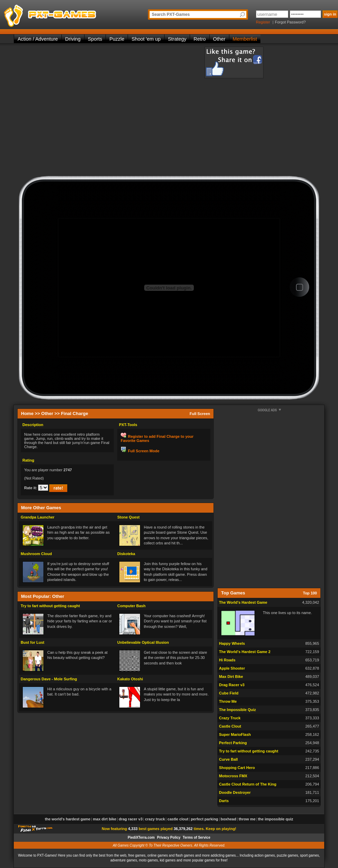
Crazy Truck (230, 718)
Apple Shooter (232, 668)
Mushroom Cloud (36, 554)
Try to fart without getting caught (50, 606)
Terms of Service (197, 837)
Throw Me (228, 701)
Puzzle (117, 39)
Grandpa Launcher (38, 517)
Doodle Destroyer (235, 792)
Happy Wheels (232, 643)
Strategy (177, 39)
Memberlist (245, 39)
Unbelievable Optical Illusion (143, 642)
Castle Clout (230, 726)
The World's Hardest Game (243, 602)
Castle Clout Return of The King (248, 784)
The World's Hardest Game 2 (245, 652)
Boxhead (228, 819)
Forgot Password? (290, 22)
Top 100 (310, 593)
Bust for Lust (32, 642)
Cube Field (229, 693)
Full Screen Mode (144, 451)
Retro (200, 39)
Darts (224, 801)
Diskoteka (126, 554)
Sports (95, 39)
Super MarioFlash (235, 734)
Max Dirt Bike (231, 677)
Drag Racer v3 (232, 685)
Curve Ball (228, 759)
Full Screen (200, 414)
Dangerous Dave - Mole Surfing (49, 679)
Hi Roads (227, 660)
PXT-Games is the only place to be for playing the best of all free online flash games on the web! (66, 14)
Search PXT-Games (171, 14)
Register (263, 22)
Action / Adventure (38, 39)
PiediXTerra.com (141, 837)
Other (219, 39)
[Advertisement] (78, 111)
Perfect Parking (233, 743)
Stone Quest (128, 517)
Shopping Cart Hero (237, 768)
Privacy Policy (169, 837)
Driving (73, 39)
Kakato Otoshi (130, 679)
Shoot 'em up (146, 39)
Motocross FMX (233, 776)
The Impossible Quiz (237, 710)
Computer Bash (131, 606)
